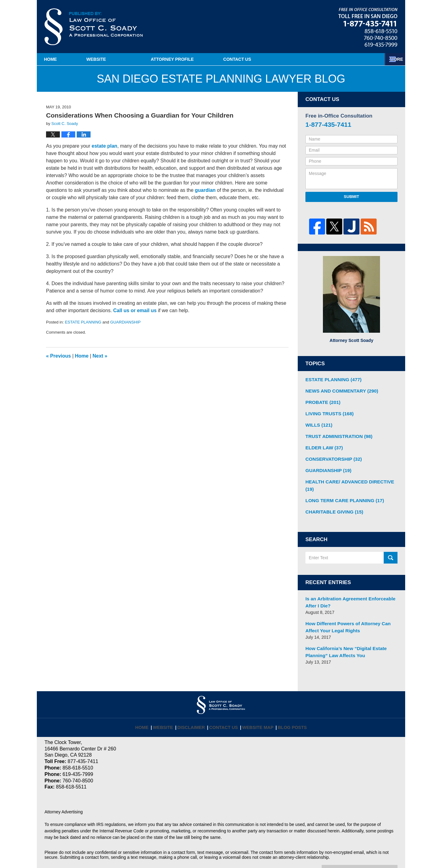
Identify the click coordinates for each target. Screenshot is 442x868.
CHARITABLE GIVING (332, 497)
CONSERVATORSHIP (331, 454)
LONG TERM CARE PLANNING (341, 486)
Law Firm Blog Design (368, 852)
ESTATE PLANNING (83, 322)
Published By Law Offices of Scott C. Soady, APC (368, 27)
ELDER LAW (322, 444)
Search (391, 543)
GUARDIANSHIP (125, 322)
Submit (351, 197)
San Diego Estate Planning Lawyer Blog (94, 27)
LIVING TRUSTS (327, 411)
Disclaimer (196, 706)
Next (100, 356)
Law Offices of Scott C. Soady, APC (129, 852)
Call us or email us (135, 310)
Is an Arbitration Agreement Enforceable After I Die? (346, 587)
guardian (205, 190)
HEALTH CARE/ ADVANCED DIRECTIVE (350, 476)
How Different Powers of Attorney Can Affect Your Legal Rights (351, 610)
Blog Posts (289, 706)
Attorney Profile (203, 59)
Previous (58, 356)
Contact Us (368, 59)
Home (66, 59)
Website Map (257, 706)
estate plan (105, 146)
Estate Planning (289, 59)
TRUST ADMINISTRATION (336, 433)
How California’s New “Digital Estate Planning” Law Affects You (342, 634)
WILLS (318, 422)
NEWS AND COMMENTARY (339, 390)
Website (127, 59)
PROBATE (321, 401)
